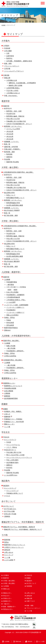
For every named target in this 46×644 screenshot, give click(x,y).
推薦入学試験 (11, 346)
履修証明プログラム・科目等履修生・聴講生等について (23, 529)
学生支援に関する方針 (14, 452)
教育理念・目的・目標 (14, 111)
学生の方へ (7, 596)
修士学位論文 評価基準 (12, 210)
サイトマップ (9, 555)
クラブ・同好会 (12, 447)
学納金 (9, 320)
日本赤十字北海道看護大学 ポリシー (19, 124)
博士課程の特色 (9, 244)
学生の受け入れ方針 (13, 119)
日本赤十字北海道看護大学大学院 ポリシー (21, 190)
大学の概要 (8, 51)
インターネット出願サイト (15, 307)
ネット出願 (41, 642)
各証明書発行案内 (12, 463)
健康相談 (7, 396)
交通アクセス (31, 601)
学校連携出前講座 (10, 388)
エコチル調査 (9, 560)
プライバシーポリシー (12, 66)
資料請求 (7, 550)
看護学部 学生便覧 (13, 162)
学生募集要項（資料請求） (15, 351)
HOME (3, 25)
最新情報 (7, 540)
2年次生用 (10, 134)
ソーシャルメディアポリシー (14, 71)
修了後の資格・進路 (11, 215)
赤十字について (9, 506)
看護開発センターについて (13, 386)
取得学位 (9, 58)
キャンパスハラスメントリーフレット (19, 457)
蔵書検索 (7, 417)
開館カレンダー (9, 424)
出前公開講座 (9, 391)
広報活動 (6, 75)
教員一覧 (7, 144)
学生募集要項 (11, 310)
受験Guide (6, 589)
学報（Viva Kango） (11, 96)
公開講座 (7, 393)
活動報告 (7, 516)
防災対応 (9, 468)
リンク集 (7, 427)
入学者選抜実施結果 (13, 297)
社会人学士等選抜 (12, 292)
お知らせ (7, 414)
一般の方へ (7, 604)
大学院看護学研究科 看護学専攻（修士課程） (19, 172)
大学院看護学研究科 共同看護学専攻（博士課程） (20, 226)
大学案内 (6, 46)
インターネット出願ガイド (15, 312)
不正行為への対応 (12, 91)
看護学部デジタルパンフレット (15, 545)
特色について (11, 195)
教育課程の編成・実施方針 (15, 116)
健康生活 (9, 465)
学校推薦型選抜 (12, 282)
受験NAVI (7, 330)
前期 (9, 290)
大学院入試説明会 (10, 356)
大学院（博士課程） (9, 583)
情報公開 (7, 78)
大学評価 (7, 69)
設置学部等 (10, 56)
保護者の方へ (7, 601)
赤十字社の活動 (9, 511)
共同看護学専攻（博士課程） (13, 360)
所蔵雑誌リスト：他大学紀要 (14, 422)
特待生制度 (10, 323)
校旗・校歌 (8, 63)
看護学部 (6, 106)
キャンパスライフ (10, 440)
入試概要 (7, 280)
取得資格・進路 (9, 152)
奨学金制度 (10, 325)
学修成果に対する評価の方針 (16, 121)
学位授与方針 (11, 114)
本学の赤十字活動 (10, 514)
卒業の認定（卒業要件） (12, 149)
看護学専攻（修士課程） (12, 341)
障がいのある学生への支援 (15, 455)
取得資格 (9, 154)
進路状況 (9, 157)
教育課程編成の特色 (13, 203)
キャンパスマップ (10, 488)
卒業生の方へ (7, 598)
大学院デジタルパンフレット (14, 547)
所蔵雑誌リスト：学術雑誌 (13, 419)
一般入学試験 (11, 348)
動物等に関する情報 (15, 85)
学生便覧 (7, 159)
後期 (15, 290)
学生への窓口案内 (12, 460)
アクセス (7, 496)
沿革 (8, 53)
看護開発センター (9, 383)
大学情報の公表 (12, 80)
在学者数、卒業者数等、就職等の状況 (19, 61)
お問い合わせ (9, 552)
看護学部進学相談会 (11, 328)
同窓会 (6, 542)
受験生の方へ (7, 593)
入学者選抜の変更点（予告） (16, 300)
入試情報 (6, 586)
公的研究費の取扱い (13, 88)
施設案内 (6, 486)
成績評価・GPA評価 (11, 147)
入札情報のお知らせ (13, 93)
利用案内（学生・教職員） (13, 411)
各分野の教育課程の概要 (15, 205)
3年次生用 (10, 136)
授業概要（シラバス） (12, 142)
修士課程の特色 (9, 193)
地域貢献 (29, 586)
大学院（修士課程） (9, 581)
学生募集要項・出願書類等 (15, 295)
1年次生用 (10, 131)
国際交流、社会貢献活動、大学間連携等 (22, 83)
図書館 (5, 409)
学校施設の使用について (15, 493)
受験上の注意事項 (12, 315)
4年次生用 (10, 139)
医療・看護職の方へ (9, 607)
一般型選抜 (10, 285)
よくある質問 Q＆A (11, 475)
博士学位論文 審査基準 (12, 261)
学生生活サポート (10, 450)
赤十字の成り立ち (10, 509)
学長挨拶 (7, 48)
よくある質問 (11, 302)
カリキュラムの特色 (13, 129)
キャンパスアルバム (13, 445)
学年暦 (9, 442)
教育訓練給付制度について (15, 198)
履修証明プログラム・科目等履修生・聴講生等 (19, 527)
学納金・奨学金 (9, 318)
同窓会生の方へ (8, 609)
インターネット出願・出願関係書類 (16, 305)
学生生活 (6, 437)
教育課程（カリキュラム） (13, 126)
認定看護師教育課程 (11, 398)
